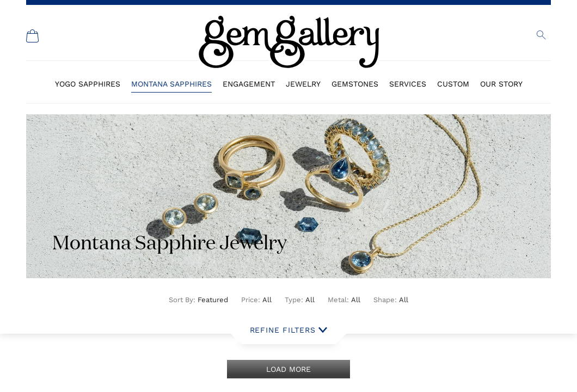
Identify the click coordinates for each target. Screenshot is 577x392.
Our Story (501, 84)
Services (408, 84)
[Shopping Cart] (33, 36)
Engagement (249, 84)
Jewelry (303, 84)
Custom (453, 84)
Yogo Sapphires (88, 84)
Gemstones (355, 84)
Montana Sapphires (171, 84)
